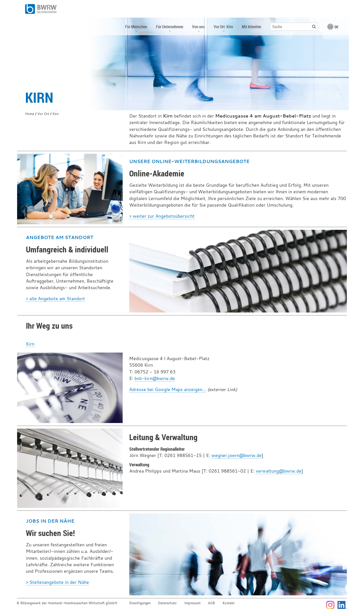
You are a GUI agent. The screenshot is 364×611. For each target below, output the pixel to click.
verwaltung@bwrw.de (279, 471)
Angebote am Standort (60, 237)
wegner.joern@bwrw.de (237, 455)
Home (30, 114)
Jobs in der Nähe (50, 521)
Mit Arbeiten (252, 27)
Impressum (192, 603)
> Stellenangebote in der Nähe (57, 582)
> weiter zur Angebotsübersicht (162, 216)
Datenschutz (167, 603)
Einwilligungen (140, 603)
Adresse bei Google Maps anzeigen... (168, 389)
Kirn (30, 344)
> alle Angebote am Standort (55, 299)
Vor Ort (43, 114)
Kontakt (229, 603)
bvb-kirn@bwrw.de (155, 378)
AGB (211, 603)
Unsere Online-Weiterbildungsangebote (189, 161)
